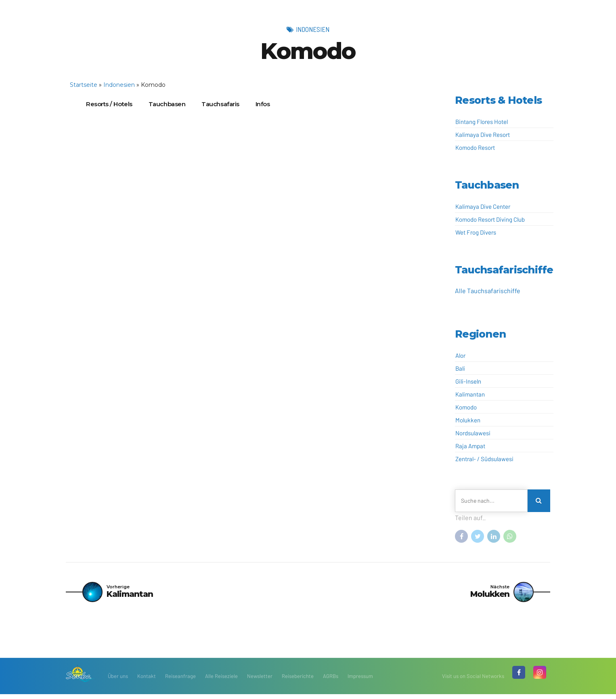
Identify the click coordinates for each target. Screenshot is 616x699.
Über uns (118, 681)
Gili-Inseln (468, 381)
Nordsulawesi (473, 433)
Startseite (84, 85)
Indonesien (313, 29)
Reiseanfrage (180, 681)
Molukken (468, 420)
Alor (460, 355)
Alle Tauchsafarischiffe (488, 291)
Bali (460, 368)
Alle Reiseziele (221, 681)
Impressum (360, 681)
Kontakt (147, 681)
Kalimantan (470, 394)
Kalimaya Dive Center (483, 206)
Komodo (466, 407)
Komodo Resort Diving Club (490, 219)
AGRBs (331, 681)
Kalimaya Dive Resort (483, 134)
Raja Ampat (470, 446)
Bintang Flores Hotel (482, 122)
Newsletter (260, 681)
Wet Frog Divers (476, 232)
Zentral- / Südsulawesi (484, 459)
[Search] (539, 501)
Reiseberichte (298, 681)
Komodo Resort (475, 147)
